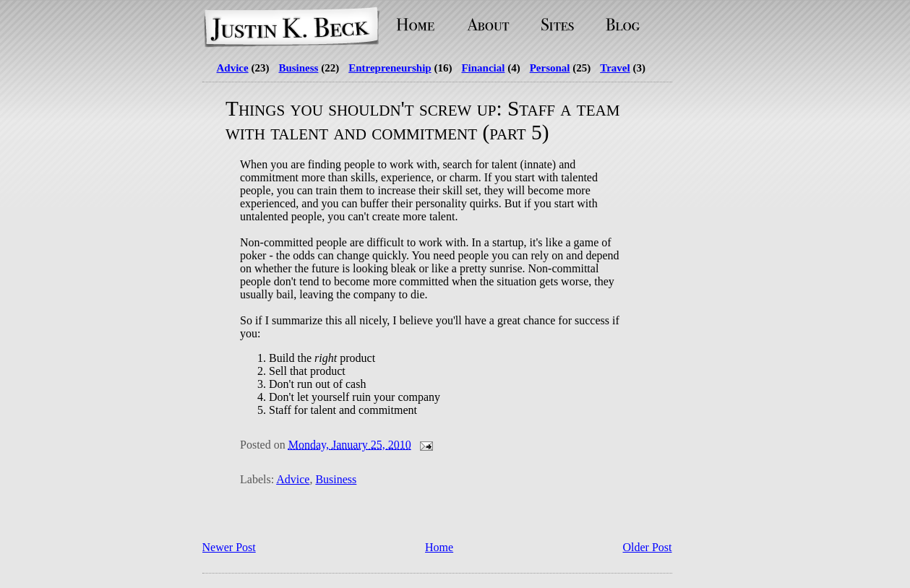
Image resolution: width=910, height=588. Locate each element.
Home (439, 547)
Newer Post (229, 547)
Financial (483, 68)
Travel (615, 68)
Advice (233, 68)
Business (298, 68)
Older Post (648, 547)
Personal (550, 68)
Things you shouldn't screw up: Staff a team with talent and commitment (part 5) (422, 120)
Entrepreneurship (390, 68)
